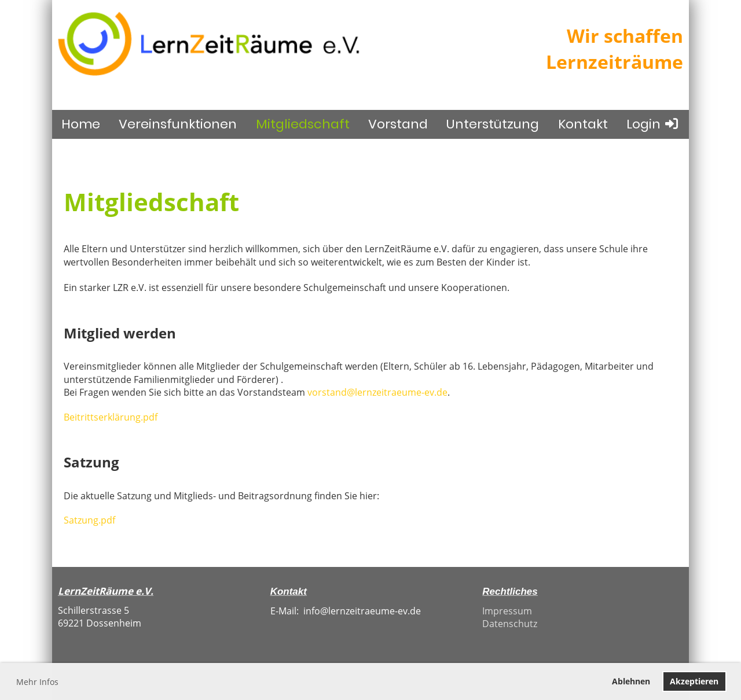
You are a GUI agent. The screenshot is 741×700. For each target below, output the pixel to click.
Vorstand (398, 124)
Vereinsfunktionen (178, 124)
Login (653, 124)
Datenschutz (510, 624)
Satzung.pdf (89, 520)
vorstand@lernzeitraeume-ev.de (377, 392)
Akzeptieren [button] (694, 681)
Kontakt (583, 124)
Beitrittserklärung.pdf (111, 417)
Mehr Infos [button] (37, 682)
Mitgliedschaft (303, 124)
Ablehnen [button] (631, 681)
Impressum (507, 611)
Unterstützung (493, 124)
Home (81, 124)
